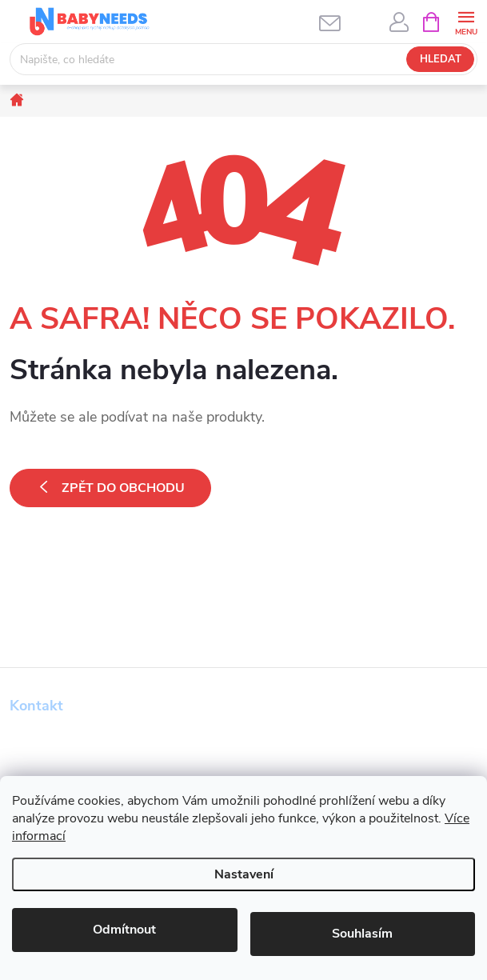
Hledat (441, 59)
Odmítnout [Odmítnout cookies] (124, 930)
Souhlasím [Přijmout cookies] (362, 934)
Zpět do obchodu (123, 488)
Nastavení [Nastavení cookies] (244, 874)
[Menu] (466, 21)
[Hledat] (243, 59)
